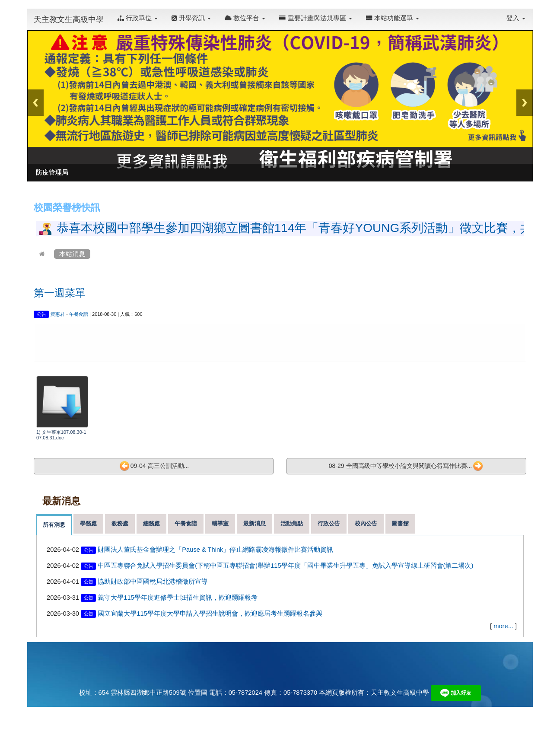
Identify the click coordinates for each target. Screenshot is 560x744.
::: (428, 14)
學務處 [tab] (88, 523)
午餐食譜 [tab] (186, 523)
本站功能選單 (393, 18)
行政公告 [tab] (329, 523)
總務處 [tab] (151, 523)
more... (503, 626)
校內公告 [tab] (366, 523)
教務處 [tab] (120, 523)
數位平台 (245, 18)
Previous (35, 103)
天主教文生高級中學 (69, 19)
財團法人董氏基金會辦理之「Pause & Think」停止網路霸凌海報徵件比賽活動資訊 (215, 550)
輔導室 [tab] (220, 523)
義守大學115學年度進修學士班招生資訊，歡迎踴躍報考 (177, 598)
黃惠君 (58, 314)
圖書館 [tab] (400, 523)
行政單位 (138, 18)
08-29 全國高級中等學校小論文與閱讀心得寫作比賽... (406, 466)
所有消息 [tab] (54, 525)
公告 (41, 314)
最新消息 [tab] (255, 523)
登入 (516, 18)
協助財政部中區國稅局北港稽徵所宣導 (153, 582)
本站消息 (72, 254)
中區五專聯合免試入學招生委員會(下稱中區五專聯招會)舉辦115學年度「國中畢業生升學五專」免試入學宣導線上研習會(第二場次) (285, 566)
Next (525, 103)
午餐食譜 (79, 314)
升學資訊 (191, 18)
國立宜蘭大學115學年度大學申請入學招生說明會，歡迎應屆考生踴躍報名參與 (210, 614)
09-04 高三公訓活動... (154, 466)
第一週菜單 (60, 293)
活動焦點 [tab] (292, 523)
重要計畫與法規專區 (315, 18)
